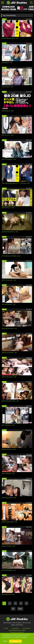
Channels (15, 628)
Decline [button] (5, 641)
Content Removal (17, 633)
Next (20, 609)
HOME (6, 628)
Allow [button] (16, 641)
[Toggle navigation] (3, 3)
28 (13, 609)
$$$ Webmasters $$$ (17, 631)
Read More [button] (24, 637)
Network (26, 628)
